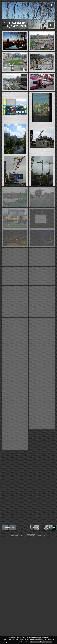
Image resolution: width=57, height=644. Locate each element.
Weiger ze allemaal (46, 642)
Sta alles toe (34, 642)
